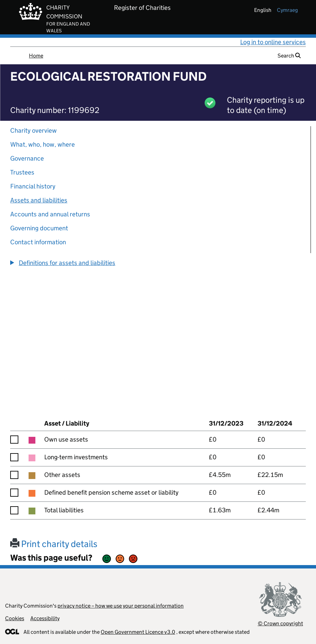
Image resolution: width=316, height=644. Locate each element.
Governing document (39, 228)
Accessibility (45, 618)
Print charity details (54, 544)
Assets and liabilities (39, 200)
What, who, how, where (43, 144)
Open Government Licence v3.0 (138, 632)
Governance (27, 158)
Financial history (33, 186)
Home (36, 56)
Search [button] (289, 56)
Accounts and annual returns (50, 214)
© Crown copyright (280, 623)
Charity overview (34, 130)
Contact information (38, 242)
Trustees (22, 172)
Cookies (15, 618)
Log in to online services (273, 42)
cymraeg (287, 10)
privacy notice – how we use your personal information (121, 606)
